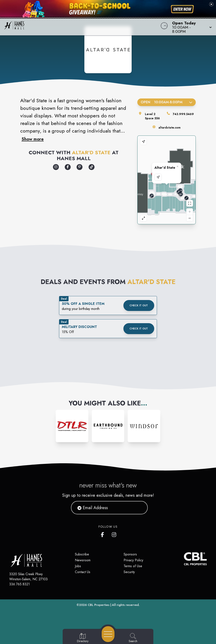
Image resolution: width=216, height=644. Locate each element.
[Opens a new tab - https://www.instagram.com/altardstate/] (56, 167)
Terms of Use (133, 566)
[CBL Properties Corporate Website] (184, 559)
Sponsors (130, 554)
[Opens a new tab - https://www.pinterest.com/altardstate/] (80, 167)
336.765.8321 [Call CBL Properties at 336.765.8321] (20, 584)
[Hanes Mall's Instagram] (114, 534)
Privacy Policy (133, 560)
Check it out (139, 305)
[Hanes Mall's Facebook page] (103, 534)
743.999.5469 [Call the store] (183, 114)
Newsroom (83, 560)
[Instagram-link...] (72, 426)
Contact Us (83, 572)
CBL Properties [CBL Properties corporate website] (99, 605)
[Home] (82, 27)
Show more (33, 139)
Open (167, 102)
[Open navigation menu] (108, 634)
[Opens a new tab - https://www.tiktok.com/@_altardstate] (92, 167)
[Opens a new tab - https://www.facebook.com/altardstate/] (68, 167)
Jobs (78, 566)
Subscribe (82, 554)
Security (129, 572)
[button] (191, 27)
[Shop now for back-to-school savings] (182, 9)
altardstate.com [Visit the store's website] (169, 127)
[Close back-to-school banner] (211, 4)
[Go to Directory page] (83, 638)
